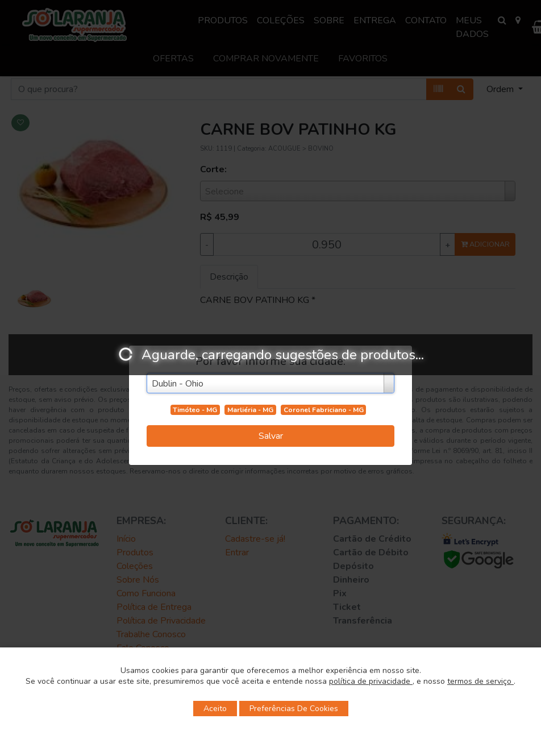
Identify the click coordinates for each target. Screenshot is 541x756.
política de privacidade (371, 681)
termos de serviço (480, 681)
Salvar (271, 436)
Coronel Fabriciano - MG (324, 410)
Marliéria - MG (250, 410)
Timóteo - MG (195, 410)
